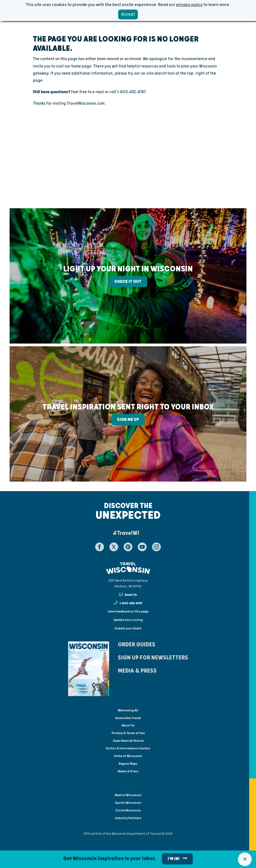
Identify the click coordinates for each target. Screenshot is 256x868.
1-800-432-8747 (128, 603)
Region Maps (128, 764)
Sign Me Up (128, 420)
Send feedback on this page (128, 612)
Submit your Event (128, 628)
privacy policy (189, 5)
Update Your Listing (128, 620)
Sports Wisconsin (128, 803)
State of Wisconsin (128, 756)
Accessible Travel (128, 718)
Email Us (128, 595)
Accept (128, 14)
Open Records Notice (128, 741)
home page (81, 66)
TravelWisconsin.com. (86, 103)
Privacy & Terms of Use (128, 733)
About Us (128, 725)
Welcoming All (128, 710)
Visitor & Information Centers (128, 748)
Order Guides (137, 645)
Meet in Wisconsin (128, 795)
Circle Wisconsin (128, 810)
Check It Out (128, 282)
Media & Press (137, 671)
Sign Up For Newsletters (153, 658)
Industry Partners (128, 818)
